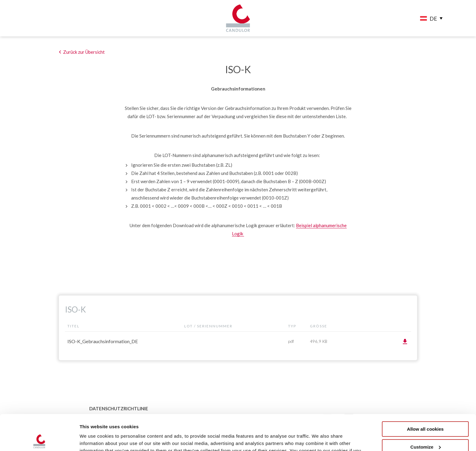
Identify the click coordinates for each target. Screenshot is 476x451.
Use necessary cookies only (425, 429)
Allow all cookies (425, 393)
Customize (426, 411)
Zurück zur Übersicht (84, 52)
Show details (94, 439)
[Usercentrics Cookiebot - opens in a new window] (39, 439)
